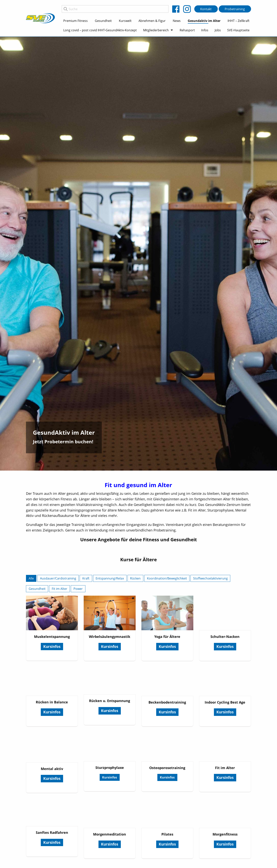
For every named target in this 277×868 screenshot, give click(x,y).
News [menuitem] (177, 21)
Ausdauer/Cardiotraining (58, 578)
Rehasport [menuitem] (187, 30)
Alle (31, 578)
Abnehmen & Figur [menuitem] (152, 21)
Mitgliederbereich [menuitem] (156, 30)
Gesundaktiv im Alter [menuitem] (204, 21)
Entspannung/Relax (110, 578)
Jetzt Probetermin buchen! (63, 441)
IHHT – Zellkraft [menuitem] (239, 21)
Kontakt (206, 9)
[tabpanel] (138, 254)
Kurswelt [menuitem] (125, 21)
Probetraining (235, 9)
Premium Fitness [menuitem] (76, 21)
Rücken (135, 578)
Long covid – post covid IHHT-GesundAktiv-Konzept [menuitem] (100, 30)
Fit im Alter (60, 589)
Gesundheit (37, 589)
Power (78, 589)
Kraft (86, 578)
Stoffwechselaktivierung (210, 578)
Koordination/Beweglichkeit (167, 578)
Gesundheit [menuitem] (103, 21)
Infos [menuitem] (205, 30)
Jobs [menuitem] (218, 30)
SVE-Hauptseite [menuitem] (238, 30)
